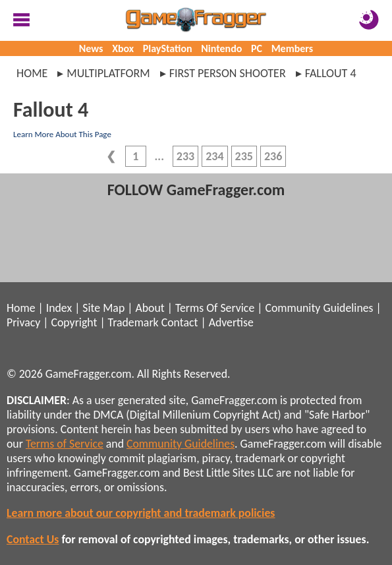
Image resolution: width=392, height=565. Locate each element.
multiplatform (108, 73)
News (91, 48)
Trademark (133, 322)
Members (293, 48)
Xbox (123, 48)
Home (32, 73)
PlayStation (168, 48)
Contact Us (33, 539)
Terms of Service (65, 444)
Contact (180, 322)
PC (257, 48)
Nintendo (221, 48)
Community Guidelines (319, 308)
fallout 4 (331, 73)
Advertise (231, 322)
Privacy (23, 322)
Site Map (103, 308)
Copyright (74, 322)
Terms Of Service (215, 308)
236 (273, 156)
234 (214, 156)
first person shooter (228, 73)
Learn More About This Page (62, 134)
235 (244, 156)
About (150, 308)
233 (185, 156)
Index (59, 308)
